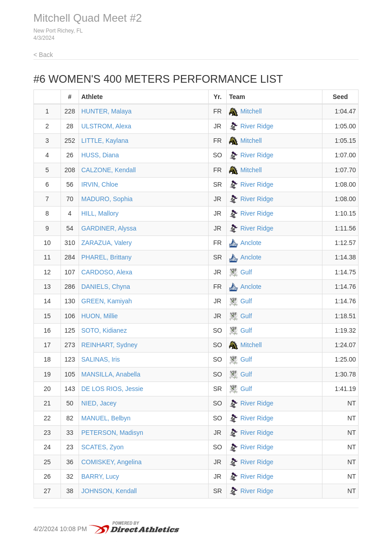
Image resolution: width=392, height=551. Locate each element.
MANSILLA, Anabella (111, 374)
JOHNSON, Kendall (109, 491)
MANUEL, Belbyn (106, 418)
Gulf (246, 272)
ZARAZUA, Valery (107, 243)
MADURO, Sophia (107, 199)
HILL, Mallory (100, 213)
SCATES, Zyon (103, 447)
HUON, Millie (100, 316)
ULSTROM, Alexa (106, 126)
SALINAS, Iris (101, 359)
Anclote (251, 243)
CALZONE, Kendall (109, 170)
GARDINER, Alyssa (109, 228)
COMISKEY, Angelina (112, 462)
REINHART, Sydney (109, 345)
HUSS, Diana (100, 155)
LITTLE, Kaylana (105, 141)
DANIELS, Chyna (106, 287)
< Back (43, 55)
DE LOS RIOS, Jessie (112, 389)
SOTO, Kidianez (104, 330)
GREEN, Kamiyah (107, 301)
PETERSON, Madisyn (112, 433)
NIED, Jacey (99, 403)
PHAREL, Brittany (106, 257)
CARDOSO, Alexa (107, 272)
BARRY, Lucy (100, 476)
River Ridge (257, 126)
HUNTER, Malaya (106, 111)
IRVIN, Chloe (100, 184)
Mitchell (251, 111)
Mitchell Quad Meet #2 (88, 18)
